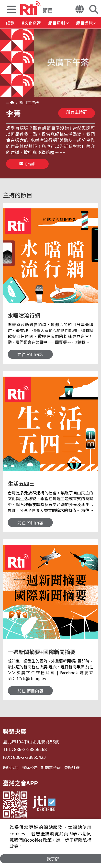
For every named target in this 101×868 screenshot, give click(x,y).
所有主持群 (77, 112)
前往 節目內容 (30, 354)
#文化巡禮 (31, 23)
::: (8, 102)
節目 (22, 102)
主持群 (33, 102)
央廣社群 (72, 767)
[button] (11, 10)
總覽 (10, 23)
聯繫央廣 (15, 731)
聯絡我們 (11, 767)
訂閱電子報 (51, 767)
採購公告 (30, 767)
